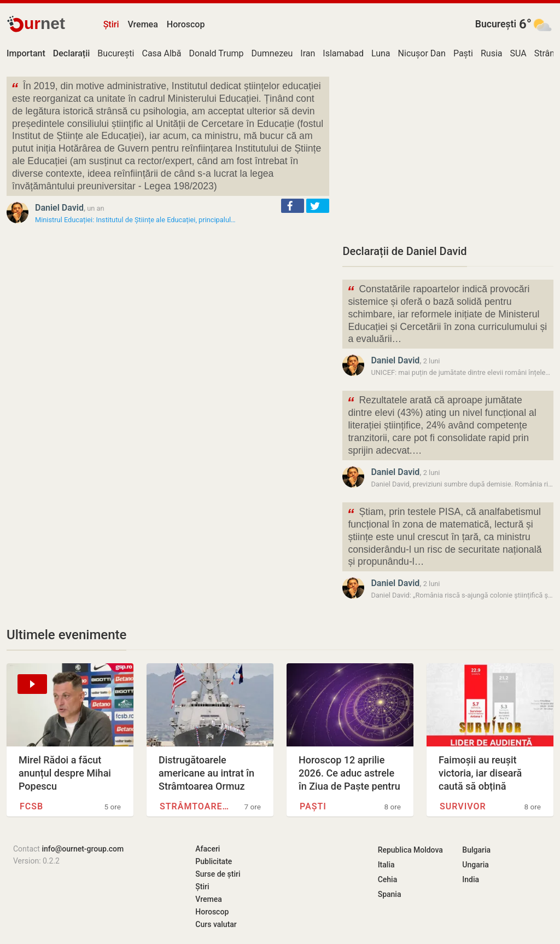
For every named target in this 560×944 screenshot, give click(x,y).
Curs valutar (216, 924)
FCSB (31, 806)
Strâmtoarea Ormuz (195, 806)
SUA (518, 53)
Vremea (142, 24)
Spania (390, 894)
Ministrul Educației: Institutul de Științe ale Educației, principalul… (135, 220)
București (496, 24)
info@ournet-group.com (83, 849)
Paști (463, 53)
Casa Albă (161, 53)
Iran (308, 53)
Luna (381, 53)
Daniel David (59, 208)
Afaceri (208, 849)
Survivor (463, 806)
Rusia (492, 53)
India (471, 879)
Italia (386, 865)
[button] (293, 206)
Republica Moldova (410, 850)
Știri (111, 24)
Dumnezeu (272, 53)
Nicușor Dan (422, 53)
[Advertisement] (448, 153)
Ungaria (476, 865)
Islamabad (343, 53)
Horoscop (186, 24)
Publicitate (214, 861)
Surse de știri (218, 874)
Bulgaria (476, 850)
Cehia (388, 879)
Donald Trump (217, 53)
